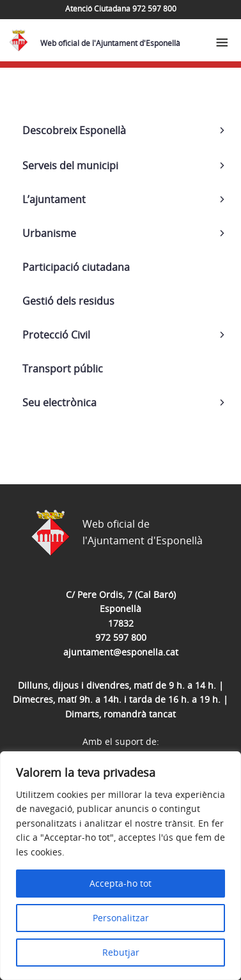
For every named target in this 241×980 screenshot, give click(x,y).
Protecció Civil (56, 335)
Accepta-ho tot (120, 883)
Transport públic (63, 369)
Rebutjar (121, 952)
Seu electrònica (59, 402)
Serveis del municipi (70, 165)
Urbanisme (49, 233)
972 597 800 (121, 637)
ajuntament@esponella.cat (121, 652)
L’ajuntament (54, 199)
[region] (120, 866)
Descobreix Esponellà (74, 130)
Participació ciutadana (76, 267)
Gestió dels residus (68, 301)
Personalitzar (121, 918)
